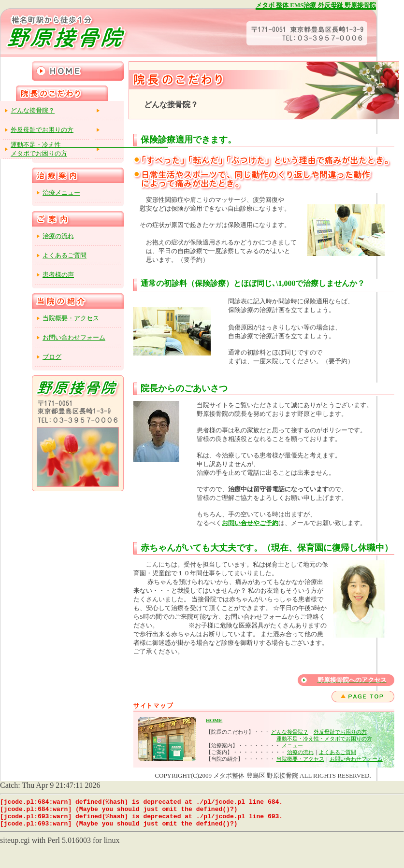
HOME (214, 720)
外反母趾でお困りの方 (340, 732)
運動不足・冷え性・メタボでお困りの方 (324, 739)
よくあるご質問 (338, 752)
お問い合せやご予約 (250, 523)
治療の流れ (300, 752)
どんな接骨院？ (290, 732)
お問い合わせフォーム (356, 759)
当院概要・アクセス (300, 759)
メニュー (292, 745)
